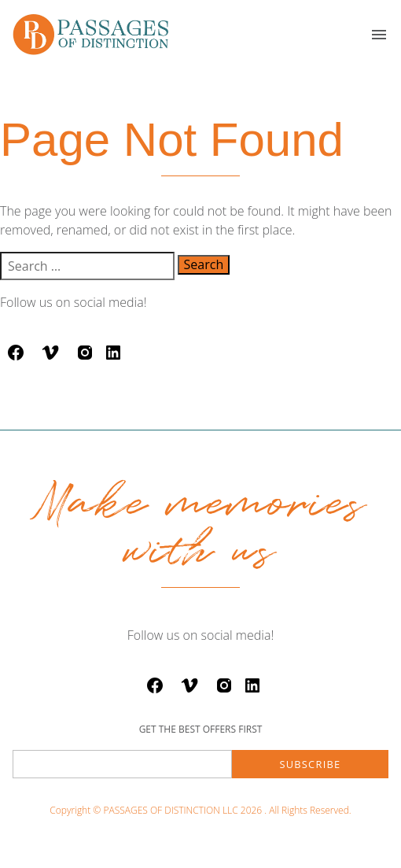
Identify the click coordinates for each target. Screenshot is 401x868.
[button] (379, 35)
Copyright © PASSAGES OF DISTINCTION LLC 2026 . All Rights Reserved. (200, 810)
